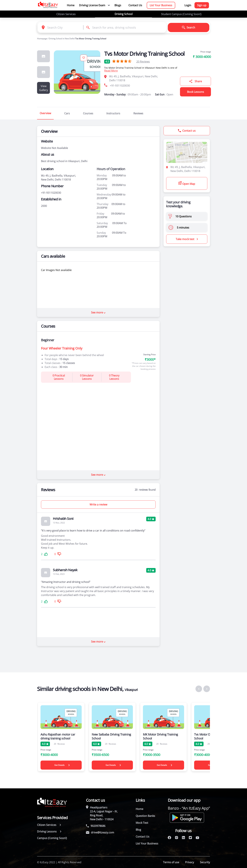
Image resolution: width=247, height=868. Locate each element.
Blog (138, 830)
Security (205, 862)
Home (71, 5)
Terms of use (171, 862)
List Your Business (161, 5)
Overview (45, 113)
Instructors (113, 113)
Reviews (143, 62)
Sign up (202, 5)
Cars (67, 113)
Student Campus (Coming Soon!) (181, 14)
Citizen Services (66, 14)
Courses (88, 113)
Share (196, 81)
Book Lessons (196, 92)
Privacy (190, 862)
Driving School (124, 14)
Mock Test (142, 823)
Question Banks (145, 816)
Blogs (118, 5)
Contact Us (135, 5)
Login (188, 5)
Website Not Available (55, 148)
